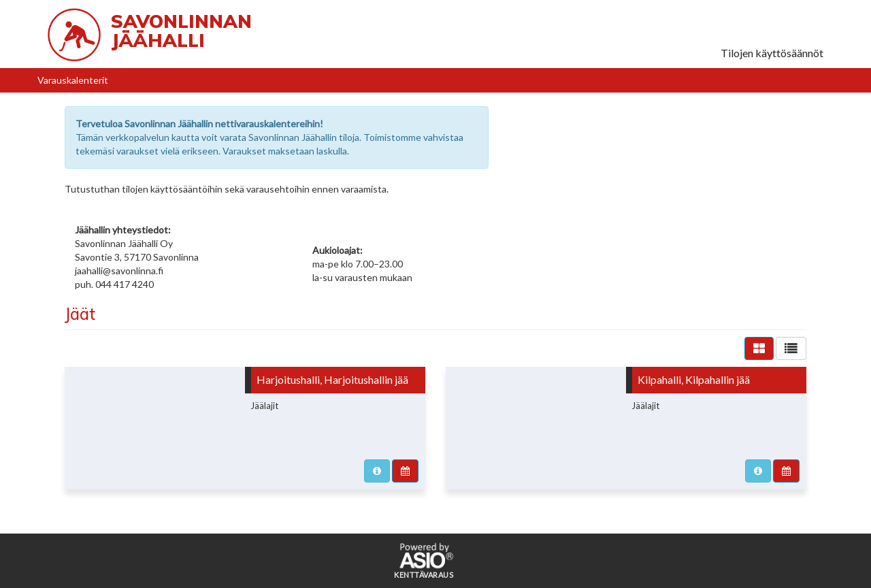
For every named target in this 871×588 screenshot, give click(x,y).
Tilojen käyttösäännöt (772, 53)
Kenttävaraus (424, 575)
